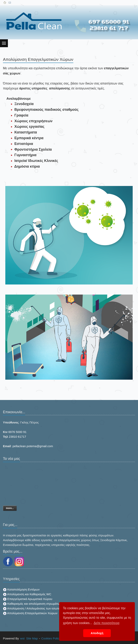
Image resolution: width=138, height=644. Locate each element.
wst (22, 638)
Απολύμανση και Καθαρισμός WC (29, 594)
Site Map (32, 638)
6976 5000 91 (18, 432)
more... (10, 508)
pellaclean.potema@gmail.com (33, 446)
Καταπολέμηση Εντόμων (23, 589)
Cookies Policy (51, 638)
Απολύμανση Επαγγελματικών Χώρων (32, 613)
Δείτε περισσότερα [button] (106, 623)
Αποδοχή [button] (97, 633)
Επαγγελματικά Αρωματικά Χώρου (30, 599)
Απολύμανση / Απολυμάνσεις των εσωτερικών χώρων (42, 608)
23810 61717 (18, 437)
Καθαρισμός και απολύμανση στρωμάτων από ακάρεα (43, 604)
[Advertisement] (100, 32)
